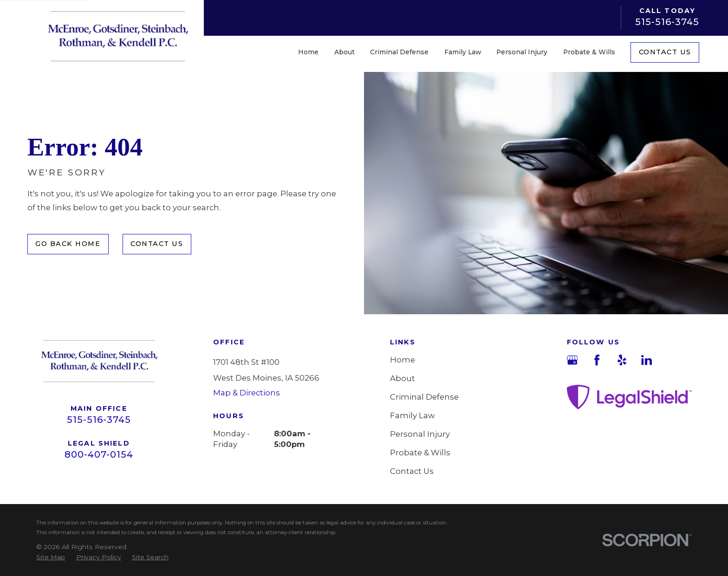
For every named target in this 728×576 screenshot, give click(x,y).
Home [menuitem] (308, 52)
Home (403, 360)
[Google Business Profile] (572, 360)
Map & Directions (247, 393)
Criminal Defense (424, 397)
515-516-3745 (667, 22)
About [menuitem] (344, 52)
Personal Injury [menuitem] (522, 52)
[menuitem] (51, 557)
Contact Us (665, 52)
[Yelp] (622, 360)
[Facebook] (597, 360)
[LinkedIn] (647, 360)
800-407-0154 (99, 454)
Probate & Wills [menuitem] (589, 52)
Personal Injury (420, 434)
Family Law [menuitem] (463, 52)
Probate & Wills (420, 453)
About (403, 378)
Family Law (413, 415)
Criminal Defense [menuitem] (399, 52)
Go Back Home (68, 244)
